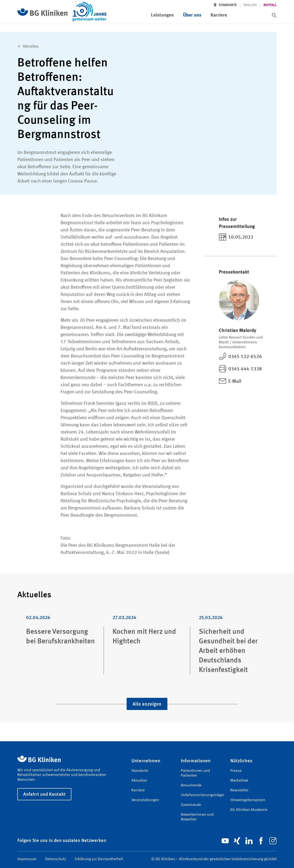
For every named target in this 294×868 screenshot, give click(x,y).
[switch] (274, 15)
